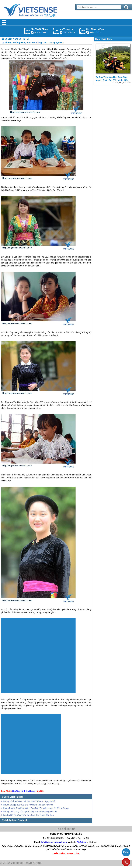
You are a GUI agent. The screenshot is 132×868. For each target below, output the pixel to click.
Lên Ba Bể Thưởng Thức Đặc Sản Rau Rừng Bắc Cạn (28, 815)
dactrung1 (88, 32)
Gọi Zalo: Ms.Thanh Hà (56, 31)
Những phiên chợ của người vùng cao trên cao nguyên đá (30, 812)
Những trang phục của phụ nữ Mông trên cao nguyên (28, 805)
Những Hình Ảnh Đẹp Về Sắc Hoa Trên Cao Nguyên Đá (29, 801)
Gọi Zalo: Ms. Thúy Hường (82, 31)
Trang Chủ (38, 10)
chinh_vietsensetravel (32, 32)
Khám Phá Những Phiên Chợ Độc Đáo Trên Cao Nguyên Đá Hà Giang (36, 808)
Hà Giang (16, 120)
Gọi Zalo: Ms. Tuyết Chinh (27, 31)
